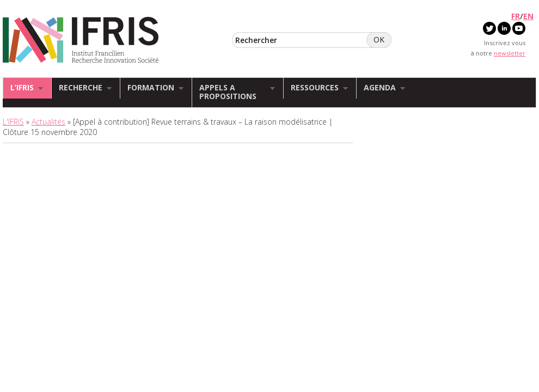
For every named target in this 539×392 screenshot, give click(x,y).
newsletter (510, 53)
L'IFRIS (13, 122)
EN (528, 16)
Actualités (48, 122)
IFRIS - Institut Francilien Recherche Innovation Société (81, 41)
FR (516, 16)
